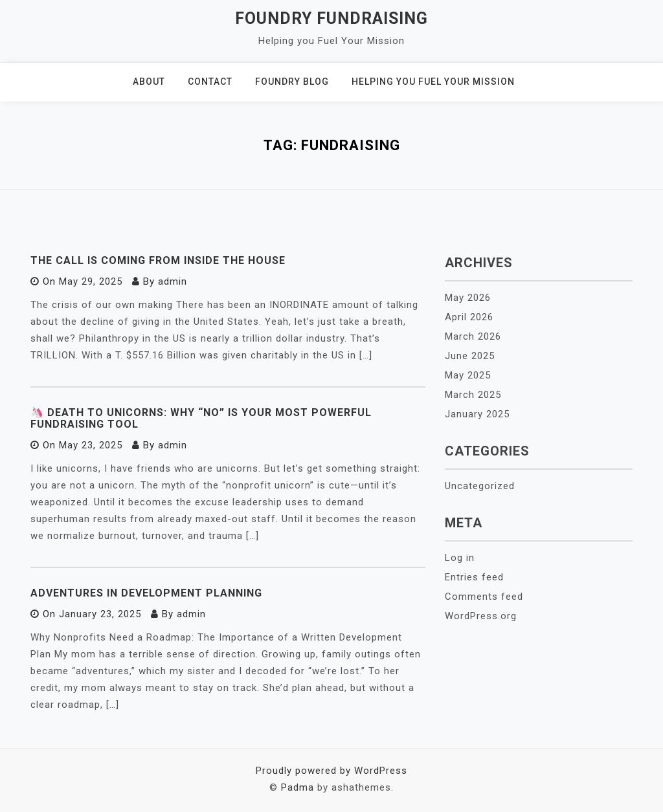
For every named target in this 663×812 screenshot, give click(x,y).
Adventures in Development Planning (146, 593)
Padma (298, 787)
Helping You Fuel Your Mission (433, 82)
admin (173, 281)
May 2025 (468, 375)
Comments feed (484, 597)
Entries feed (474, 577)
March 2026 (473, 336)
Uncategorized (480, 486)
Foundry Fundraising (331, 18)
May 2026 (468, 298)
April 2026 (469, 317)
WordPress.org (481, 616)
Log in (460, 558)
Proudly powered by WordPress (331, 771)
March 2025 (473, 395)
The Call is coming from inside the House (158, 260)
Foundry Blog (292, 82)
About (149, 82)
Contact (210, 82)
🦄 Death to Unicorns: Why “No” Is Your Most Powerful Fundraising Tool (201, 418)
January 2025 (477, 414)
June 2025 (470, 356)
